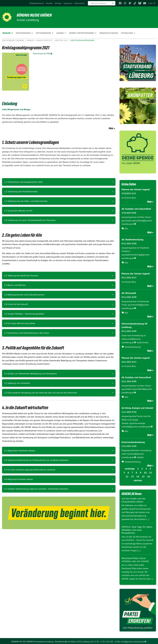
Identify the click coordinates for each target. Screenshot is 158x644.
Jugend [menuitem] (60, 33)
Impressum (68, 3)
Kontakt (49, 3)
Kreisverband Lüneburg (13, 40)
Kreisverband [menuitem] (23, 33)
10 (145, 471)
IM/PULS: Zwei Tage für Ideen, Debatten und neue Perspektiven (137, 529)
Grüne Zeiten (129, 184)
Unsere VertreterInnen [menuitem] (81, 33)
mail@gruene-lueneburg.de (133, 640)
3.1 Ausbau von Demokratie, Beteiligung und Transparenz (30, 374)
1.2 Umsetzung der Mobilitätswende (21, 191)
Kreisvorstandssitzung (133, 441)
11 (151, 471)
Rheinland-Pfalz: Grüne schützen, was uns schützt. (135, 559)
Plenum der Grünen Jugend (136, 189)
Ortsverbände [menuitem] (43, 33)
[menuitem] (37, 3)
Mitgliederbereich (37, 3)
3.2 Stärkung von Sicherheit (17, 383)
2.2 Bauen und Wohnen (15, 285)
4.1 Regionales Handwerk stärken (20, 451)
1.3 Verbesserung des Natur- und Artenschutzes (26, 201)
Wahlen (31, 40)
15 (143, 475)
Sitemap (58, 3)
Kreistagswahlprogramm (82, 40)
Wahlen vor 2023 (45, 40)
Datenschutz (80, 3)
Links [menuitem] (151, 3)
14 (138, 475)
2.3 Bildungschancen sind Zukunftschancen (24, 295)
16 (149, 475)
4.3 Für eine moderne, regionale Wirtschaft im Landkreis (30, 470)
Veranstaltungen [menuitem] (109, 33)
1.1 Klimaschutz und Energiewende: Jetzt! (23, 182)
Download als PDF (42, 53)
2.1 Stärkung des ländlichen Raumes (21, 275)
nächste (138, 479)
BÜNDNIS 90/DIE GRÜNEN (35, 15)
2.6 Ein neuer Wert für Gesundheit (20, 323)
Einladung (10, 104)
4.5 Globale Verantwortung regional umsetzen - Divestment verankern (36, 489)
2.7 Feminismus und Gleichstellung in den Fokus (27, 333)
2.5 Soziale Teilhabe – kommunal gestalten (24, 314)
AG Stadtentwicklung (132, 239)
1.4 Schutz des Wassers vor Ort (18, 211)
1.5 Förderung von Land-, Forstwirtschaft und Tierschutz (30, 220)
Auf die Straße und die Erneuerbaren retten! (133, 499)
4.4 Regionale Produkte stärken (19, 479)
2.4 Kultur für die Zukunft (16, 304)
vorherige (130, 468)
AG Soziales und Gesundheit (136, 209)
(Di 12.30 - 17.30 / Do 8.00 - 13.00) (106, 640)
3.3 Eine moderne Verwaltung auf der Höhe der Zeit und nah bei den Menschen (41, 393)
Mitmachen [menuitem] (127, 33)
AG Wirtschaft (129, 293)
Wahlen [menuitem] (6, 33)
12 (127, 475)
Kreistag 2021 (62, 40)
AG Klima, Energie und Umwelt (137, 407)
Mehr (111, 128)
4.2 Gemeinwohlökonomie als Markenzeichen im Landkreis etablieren (36, 460)
